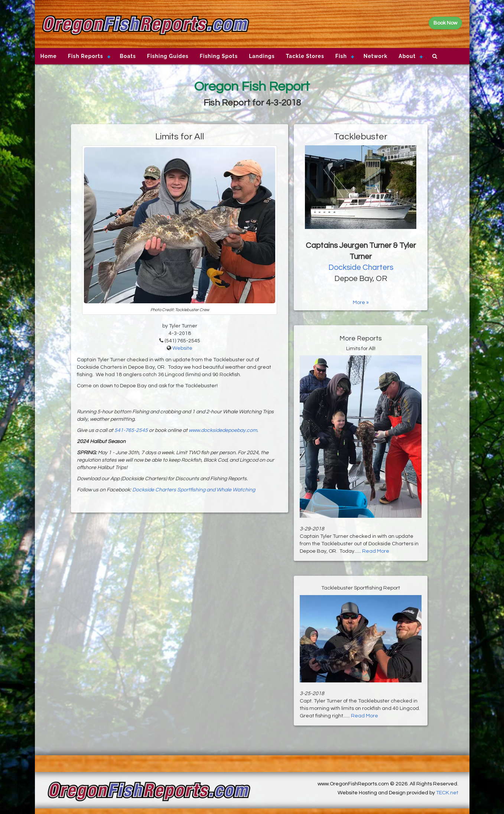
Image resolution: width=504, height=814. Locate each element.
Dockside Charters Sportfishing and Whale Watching (194, 490)
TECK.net (447, 793)
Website (182, 348)
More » (361, 303)
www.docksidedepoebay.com (223, 430)
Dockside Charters (361, 267)
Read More (376, 551)
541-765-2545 (131, 430)
